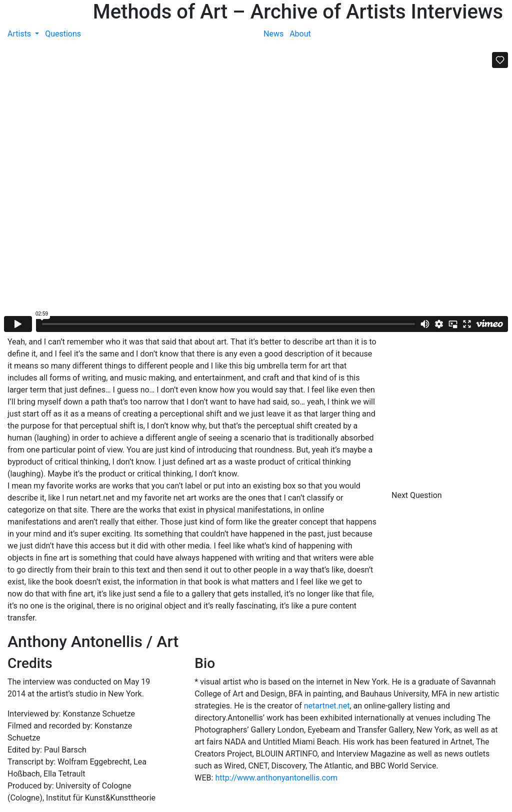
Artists (20, 34)
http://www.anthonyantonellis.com (276, 778)
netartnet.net (327, 706)
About (300, 34)
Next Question (418, 495)
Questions (63, 34)
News (273, 34)
